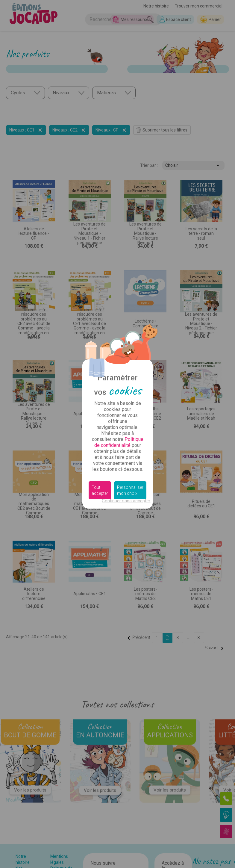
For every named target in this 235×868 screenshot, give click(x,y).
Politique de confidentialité (119, 442)
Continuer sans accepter (126, 501)
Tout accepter (100, 490)
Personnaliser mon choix (130, 490)
